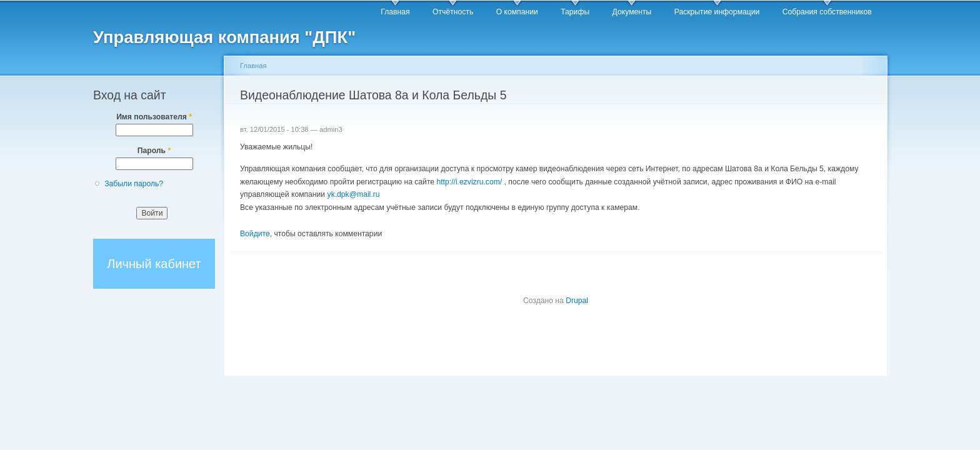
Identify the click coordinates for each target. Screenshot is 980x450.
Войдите (255, 234)
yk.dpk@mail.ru (354, 194)
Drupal (577, 301)
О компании (517, 12)
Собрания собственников (827, 12)
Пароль (154, 151)
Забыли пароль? (134, 184)
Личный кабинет (154, 264)
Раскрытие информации (717, 12)
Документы (632, 12)
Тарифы (575, 12)
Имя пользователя (154, 117)
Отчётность (453, 12)
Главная (395, 12)
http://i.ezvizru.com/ (469, 182)
